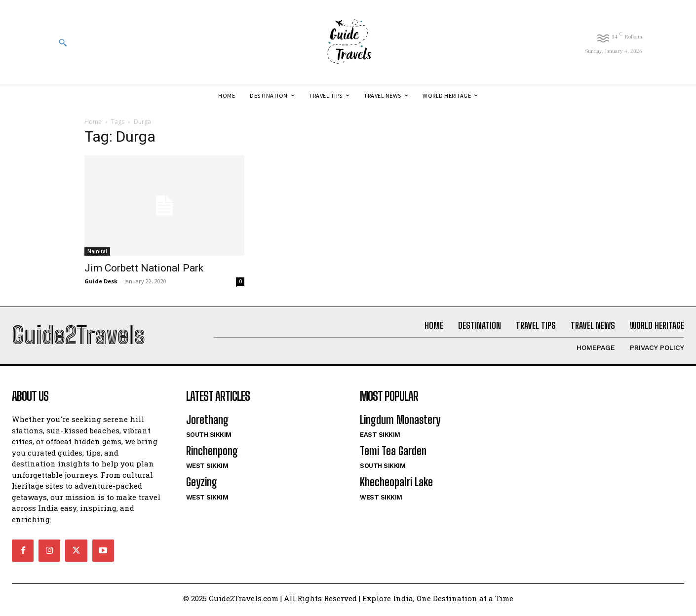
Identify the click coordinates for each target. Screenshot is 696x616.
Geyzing (202, 486)
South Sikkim (209, 438)
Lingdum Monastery (400, 423)
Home (93, 122)
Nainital (97, 251)
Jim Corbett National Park (144, 268)
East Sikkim (380, 438)
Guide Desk (101, 281)
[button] (63, 42)
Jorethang (207, 423)
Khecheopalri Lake (396, 486)
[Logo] (348, 42)
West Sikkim (207, 470)
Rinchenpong (212, 454)
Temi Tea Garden (393, 454)
